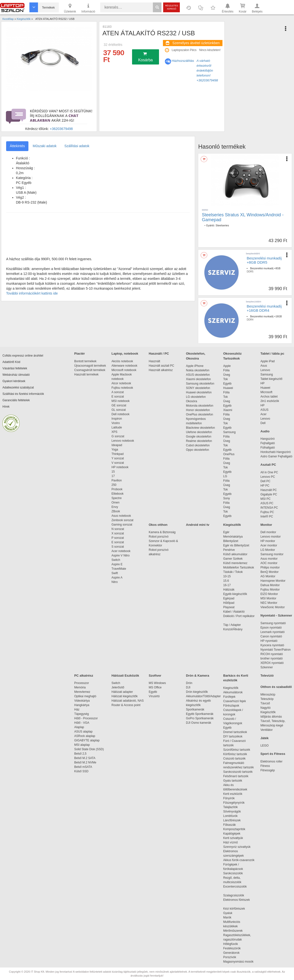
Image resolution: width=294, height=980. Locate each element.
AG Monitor (268, 576)
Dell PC (265, 481)
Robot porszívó (159, 537)
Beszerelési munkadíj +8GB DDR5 (264, 260)
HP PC (265, 486)
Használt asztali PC (161, 366)
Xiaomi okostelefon (198, 379)
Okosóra (191, 401)
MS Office (155, 687)
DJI (188, 687)
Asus (264, 366)
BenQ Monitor (269, 572)
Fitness (265, 766)
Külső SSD (81, 771)
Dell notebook (120, 414)
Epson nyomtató (271, 628)
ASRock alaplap (86, 736)
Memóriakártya (233, 537)
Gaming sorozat (123, 525)
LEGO (264, 746)
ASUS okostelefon (198, 375)
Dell (263, 423)
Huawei (228, 388)
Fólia (226, 370)
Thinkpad (117, 454)
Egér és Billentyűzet (236, 545)
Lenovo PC (268, 477)
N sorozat (118, 529)
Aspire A (117, 578)
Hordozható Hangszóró (276, 452)
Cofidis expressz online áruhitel (23, 356)
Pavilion (117, 480)
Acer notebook (121, 551)
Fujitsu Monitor (270, 590)
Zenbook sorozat (122, 520)
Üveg (227, 375)
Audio (265, 431)
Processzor (82, 683)
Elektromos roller (271, 761)
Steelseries (222, 225)
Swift (115, 573)
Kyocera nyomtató (272, 645)
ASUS (264, 410)
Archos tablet (269, 397)
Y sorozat (118, 458)
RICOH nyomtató (272, 654)
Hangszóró (268, 439)
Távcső (265, 703)
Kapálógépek (232, 834)
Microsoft (266, 392)
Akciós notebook (122, 361)
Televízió (267, 676)
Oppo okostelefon (197, 450)
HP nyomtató (269, 641)
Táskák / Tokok (233, 572)
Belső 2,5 (80, 754)
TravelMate (120, 569)
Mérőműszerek (233, 931)
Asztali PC (268, 465)
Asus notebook (121, 516)
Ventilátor (267, 730)
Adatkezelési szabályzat (18, 387)
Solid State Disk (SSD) (89, 749)
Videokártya (82, 701)
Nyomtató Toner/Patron (276, 650)
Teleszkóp (267, 699)
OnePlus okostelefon (200, 414)
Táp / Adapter (232, 625)
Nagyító (265, 708)
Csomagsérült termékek (90, 370)
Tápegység (81, 714)
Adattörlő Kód (11, 362)
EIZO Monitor (269, 594)
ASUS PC (267, 503)
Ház (77, 709)
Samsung (229, 432)
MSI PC (265, 499)
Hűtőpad (229, 603)
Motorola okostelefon (200, 406)
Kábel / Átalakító (235, 612)
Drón (189, 683)
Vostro (116, 423)
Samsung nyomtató (273, 623)
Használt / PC (159, 354)
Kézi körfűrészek (237, 909)
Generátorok (231, 953)
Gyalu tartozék (233, 781)
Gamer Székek (233, 559)
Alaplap (79, 727)
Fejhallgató (268, 443)
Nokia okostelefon (198, 370)
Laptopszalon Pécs (184, 50)
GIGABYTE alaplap (88, 740)
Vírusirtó (154, 696)
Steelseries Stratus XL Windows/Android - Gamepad (243, 217)
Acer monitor (269, 545)
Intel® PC (267, 516)
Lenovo (265, 370)
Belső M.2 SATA (85, 758)
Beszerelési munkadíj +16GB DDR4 (264, 308)
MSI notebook (121, 401)
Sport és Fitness (273, 754)
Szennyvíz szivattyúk (237, 847)
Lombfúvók (230, 816)
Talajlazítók (230, 807)
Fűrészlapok (234, 706)
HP (263, 383)
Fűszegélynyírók (235, 803)
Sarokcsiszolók (235, 873)
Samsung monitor (272, 554)
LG (225, 476)
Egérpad (229, 598)
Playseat (229, 607)
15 (113, 472)
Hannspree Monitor (273, 581)
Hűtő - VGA (82, 723)
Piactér (80, 354)
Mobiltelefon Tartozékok (239, 567)
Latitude (117, 427)
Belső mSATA (84, 767)
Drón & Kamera (198, 676)
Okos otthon (158, 525)
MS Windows (157, 683)
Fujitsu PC (267, 512)
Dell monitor (268, 532)
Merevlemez (82, 692)
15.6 (226, 581)
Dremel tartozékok (238, 732)
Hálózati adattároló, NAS (128, 701)
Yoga (115, 450)
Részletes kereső (172, 7)
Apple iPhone (195, 366)
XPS (114, 432)
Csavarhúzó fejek (237, 701)
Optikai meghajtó (85, 696)
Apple (227, 366)
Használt (154, 361)
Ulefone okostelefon (199, 432)
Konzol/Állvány (233, 629)
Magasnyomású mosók (238, 962)
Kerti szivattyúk (233, 838)
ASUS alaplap (84, 732)
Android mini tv (198, 525)
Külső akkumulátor (235, 554)
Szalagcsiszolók (234, 895)
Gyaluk (233, 913)
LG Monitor (268, 550)
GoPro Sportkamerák (200, 718)
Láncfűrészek (234, 820)
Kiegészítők (232, 525)
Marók (231, 917)
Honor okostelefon (198, 410)
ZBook (116, 511)
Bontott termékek (85, 361)
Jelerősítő (118, 687)
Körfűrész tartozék (235, 754)
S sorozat (118, 547)
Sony (227, 498)
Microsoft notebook (124, 370)
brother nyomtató (272, 658)
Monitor (266, 525)
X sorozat (118, 533)
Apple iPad (268, 361)
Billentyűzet (231, 541)
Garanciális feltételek (16, 400)
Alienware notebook (124, 366)
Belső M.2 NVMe (86, 762)
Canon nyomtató (271, 636)
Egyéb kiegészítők (235, 594)
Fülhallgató (268, 448)
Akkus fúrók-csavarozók (239, 860)
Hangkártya (82, 705)
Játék (264, 738)
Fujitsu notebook (122, 388)
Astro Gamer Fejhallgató (276, 456)
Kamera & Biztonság (162, 532)
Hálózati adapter (122, 692)
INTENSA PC (269, 508)
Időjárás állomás (271, 717)
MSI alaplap (82, 745)
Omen (116, 503)
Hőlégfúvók (231, 944)
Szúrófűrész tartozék (237, 750)
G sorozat (118, 436)
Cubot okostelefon (198, 445)
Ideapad (117, 445)
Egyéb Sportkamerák (201, 714)
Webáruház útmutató (16, 375)
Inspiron (117, 419)
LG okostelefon (196, 397)
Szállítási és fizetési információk (23, 394)
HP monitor (268, 541)
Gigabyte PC (269, 494)
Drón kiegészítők (197, 692)
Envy (115, 507)
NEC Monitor (269, 603)
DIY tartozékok (233, 736)
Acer (263, 414)
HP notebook (120, 467)
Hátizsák (229, 590)
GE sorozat (120, 405)
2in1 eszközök (270, 401)
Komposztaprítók (234, 829)
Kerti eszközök (233, 794)
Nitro (115, 582)
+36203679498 (61, 129)
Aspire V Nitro (121, 555)
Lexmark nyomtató (273, 632)
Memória (80, 687)
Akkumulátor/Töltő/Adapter (203, 696)
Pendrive (229, 550)
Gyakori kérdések (14, 381)
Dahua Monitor (270, 585)
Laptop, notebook (125, 354)
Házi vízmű (230, 842)
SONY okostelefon (198, 388)
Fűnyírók (229, 798)
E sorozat (118, 397)
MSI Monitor (268, 598)
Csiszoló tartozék (234, 759)
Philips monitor (270, 567)
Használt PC (269, 490)
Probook (117, 489)
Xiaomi (228, 410)
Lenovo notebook (123, 441)
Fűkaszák (229, 825)
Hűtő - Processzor (86, 718)
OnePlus (229, 454)
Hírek (6, 407)
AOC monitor (269, 563)
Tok (226, 379)
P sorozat (118, 538)
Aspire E (117, 564)
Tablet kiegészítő (271, 379)
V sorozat (118, 463)
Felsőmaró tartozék (236, 776)
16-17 (227, 585)
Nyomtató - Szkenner (276, 615)
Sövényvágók (234, 812)
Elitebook (117, 494)
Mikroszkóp (268, 695)
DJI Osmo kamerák (199, 723)
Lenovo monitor (271, 537)
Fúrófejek (232, 697)
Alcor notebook (121, 383)
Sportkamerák (195, 709)
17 (113, 476)
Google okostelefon (199, 437)
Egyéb (227, 384)
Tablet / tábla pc (272, 354)
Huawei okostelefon (199, 392)
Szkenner (267, 667)
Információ (88, 8)
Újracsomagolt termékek (90, 366)
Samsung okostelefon (200, 384)
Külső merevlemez (235, 563)
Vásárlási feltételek (15, 368)
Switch (116, 560)
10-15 (227, 576)
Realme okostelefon (199, 441)
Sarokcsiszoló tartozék (238, 772)
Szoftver (155, 676)
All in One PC (269, 472)
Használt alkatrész (161, 370)
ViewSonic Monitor (273, 607)
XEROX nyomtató (272, 663)
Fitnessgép (268, 770)
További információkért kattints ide (32, 293)
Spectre (116, 498)
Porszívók (230, 957)
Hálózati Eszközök (125, 676)
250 (114, 485)
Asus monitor (269, 559)
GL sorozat (119, 410)
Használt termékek (86, 374)
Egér (226, 532)
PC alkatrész (84, 676)
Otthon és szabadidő (276, 687)
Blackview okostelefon (200, 428)
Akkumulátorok (235, 692)
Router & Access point (126, 705)
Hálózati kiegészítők (125, 696)
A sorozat (118, 392)
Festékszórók (232, 948)
